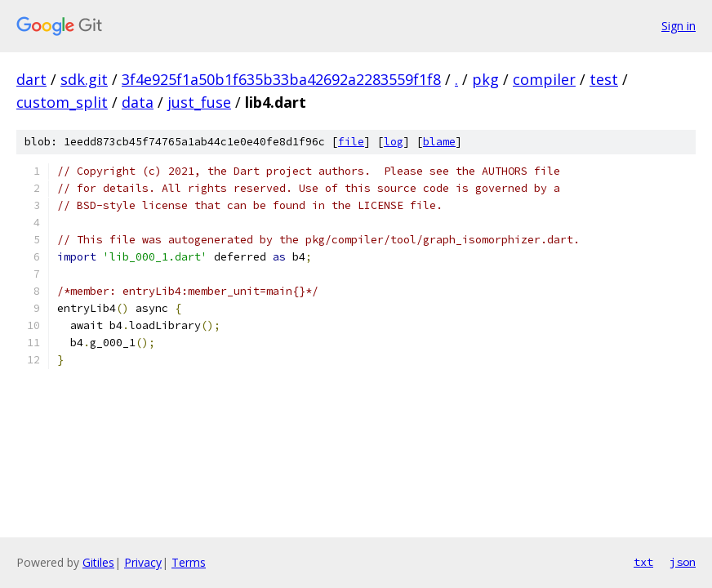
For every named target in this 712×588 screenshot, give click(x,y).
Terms (189, 562)
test (604, 79)
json (683, 562)
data (138, 102)
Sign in (679, 26)
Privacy (143, 562)
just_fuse (199, 102)
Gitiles (98, 562)
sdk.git (84, 79)
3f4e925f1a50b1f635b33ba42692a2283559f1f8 (281, 79)
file (351, 142)
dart (31, 79)
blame (439, 142)
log (394, 142)
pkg (485, 79)
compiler (544, 79)
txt (643, 562)
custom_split (62, 102)
